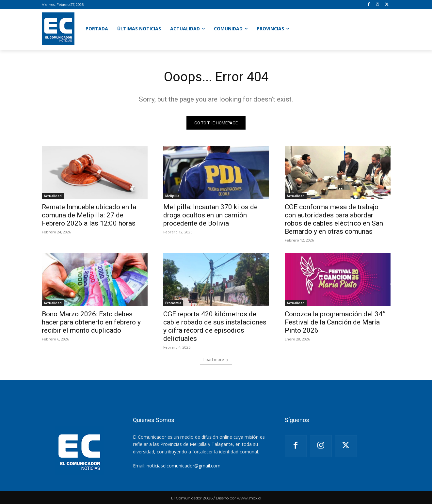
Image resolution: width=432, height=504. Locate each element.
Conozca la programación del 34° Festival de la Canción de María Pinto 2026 (335, 322)
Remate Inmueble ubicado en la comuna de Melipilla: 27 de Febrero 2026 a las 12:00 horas (89, 215)
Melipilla (172, 196)
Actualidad (53, 196)
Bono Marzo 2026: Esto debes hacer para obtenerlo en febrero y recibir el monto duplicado (91, 322)
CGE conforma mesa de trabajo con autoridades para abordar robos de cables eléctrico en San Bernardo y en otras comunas (334, 219)
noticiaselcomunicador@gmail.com (184, 466)
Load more (216, 360)
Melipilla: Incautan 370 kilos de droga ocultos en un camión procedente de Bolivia (210, 215)
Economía (173, 303)
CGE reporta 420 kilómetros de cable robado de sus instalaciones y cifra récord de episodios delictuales (215, 326)
